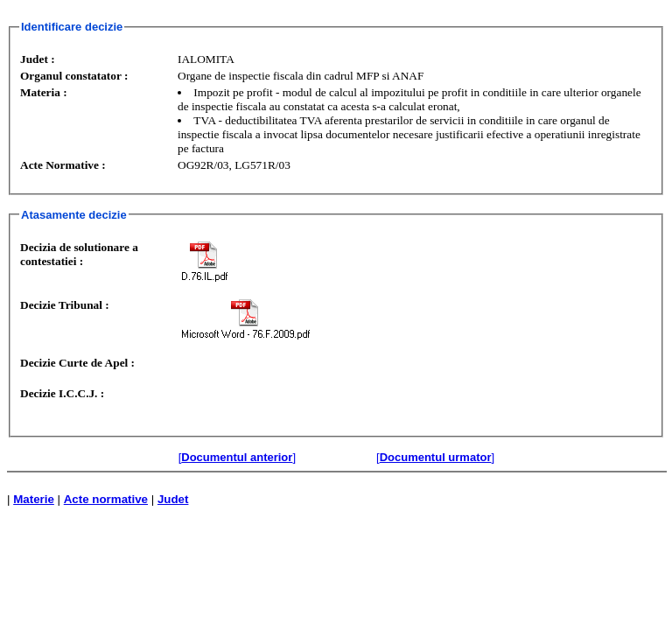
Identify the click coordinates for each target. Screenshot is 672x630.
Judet (173, 499)
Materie (34, 499)
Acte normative (106, 499)
